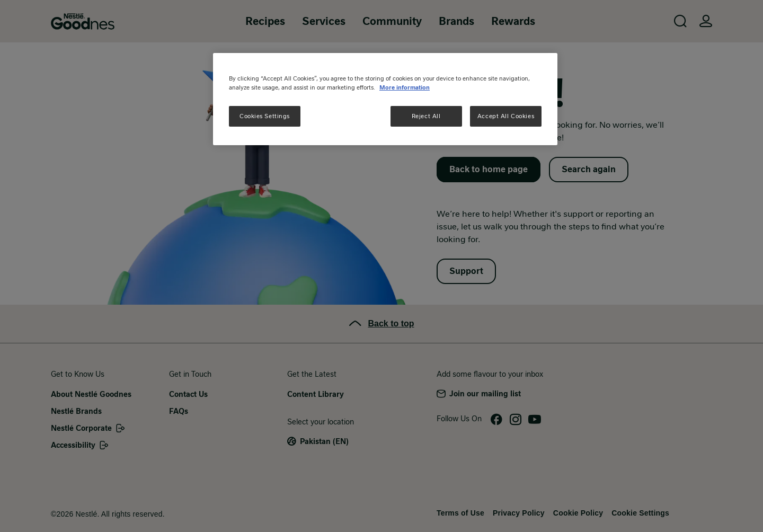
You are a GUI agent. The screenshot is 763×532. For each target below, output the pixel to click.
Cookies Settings (265, 116)
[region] (385, 99)
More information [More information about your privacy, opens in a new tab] (405, 87)
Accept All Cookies (506, 116)
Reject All (426, 116)
